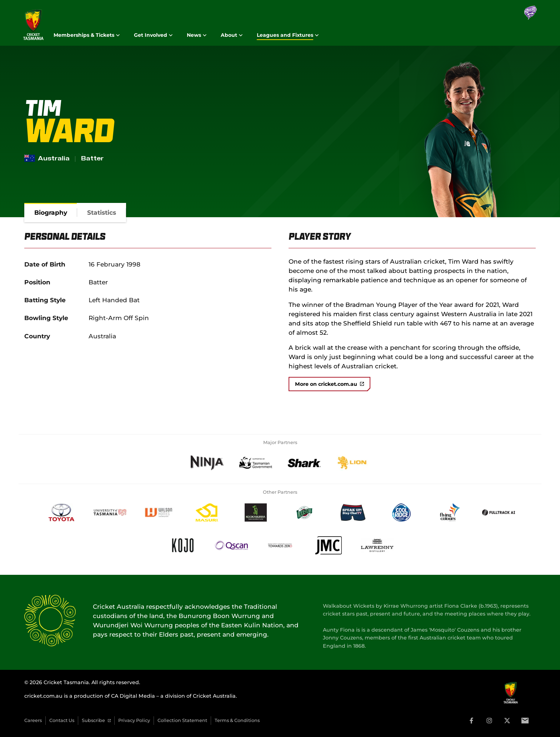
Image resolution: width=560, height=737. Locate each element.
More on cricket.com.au (329, 384)
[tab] (51, 213)
